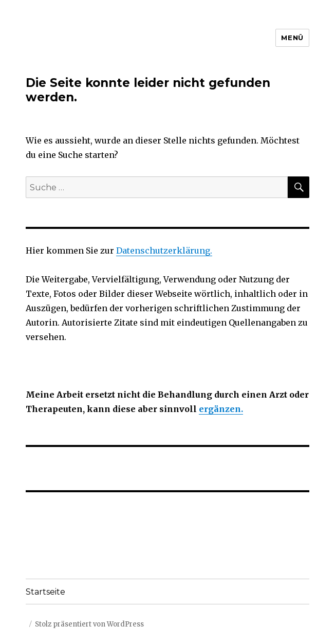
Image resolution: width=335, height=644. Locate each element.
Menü (292, 38)
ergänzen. (221, 409)
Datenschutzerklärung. (164, 251)
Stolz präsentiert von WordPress (89, 624)
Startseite (45, 592)
